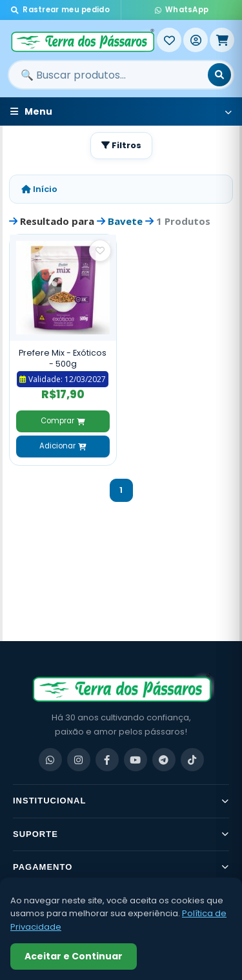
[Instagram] (79, 760)
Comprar (63, 421)
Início (39, 189)
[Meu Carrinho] (222, 40)
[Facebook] (107, 760)
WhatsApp (182, 10)
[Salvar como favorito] (100, 251)
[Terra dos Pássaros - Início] (82, 40)
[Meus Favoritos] (169, 40)
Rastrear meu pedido (60, 10)
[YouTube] (136, 760)
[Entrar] (196, 40)
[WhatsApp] (50, 760)
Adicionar (63, 446)
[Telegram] (164, 760)
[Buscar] (219, 75)
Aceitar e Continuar (74, 956)
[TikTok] (192, 760)
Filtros (121, 145)
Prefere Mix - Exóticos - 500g (63, 359)
